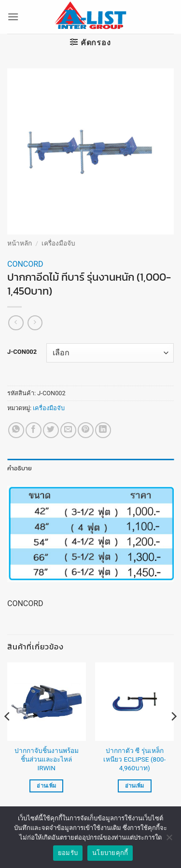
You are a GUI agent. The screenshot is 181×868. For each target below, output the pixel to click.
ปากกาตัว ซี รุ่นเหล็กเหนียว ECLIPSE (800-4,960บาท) (134, 759)
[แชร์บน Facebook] (34, 430)
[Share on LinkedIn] (103, 430)
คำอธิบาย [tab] (20, 468)
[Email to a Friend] (68, 430)
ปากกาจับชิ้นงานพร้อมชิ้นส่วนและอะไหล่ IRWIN (47, 759)
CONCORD (25, 264)
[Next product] (16, 323)
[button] (13, 17)
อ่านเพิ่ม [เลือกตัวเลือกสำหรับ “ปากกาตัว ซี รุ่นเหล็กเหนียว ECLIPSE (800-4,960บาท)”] (135, 786)
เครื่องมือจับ (58, 243)
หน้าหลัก (20, 243)
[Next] (173, 736)
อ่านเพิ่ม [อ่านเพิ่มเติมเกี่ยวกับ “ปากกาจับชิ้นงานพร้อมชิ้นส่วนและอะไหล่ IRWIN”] (46, 786)
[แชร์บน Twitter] (51, 430)
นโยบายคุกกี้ (110, 853)
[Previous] (8, 736)
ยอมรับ (68, 853)
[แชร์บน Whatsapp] (16, 430)
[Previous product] (35, 323)
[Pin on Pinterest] (86, 430)
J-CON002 (22, 352)
